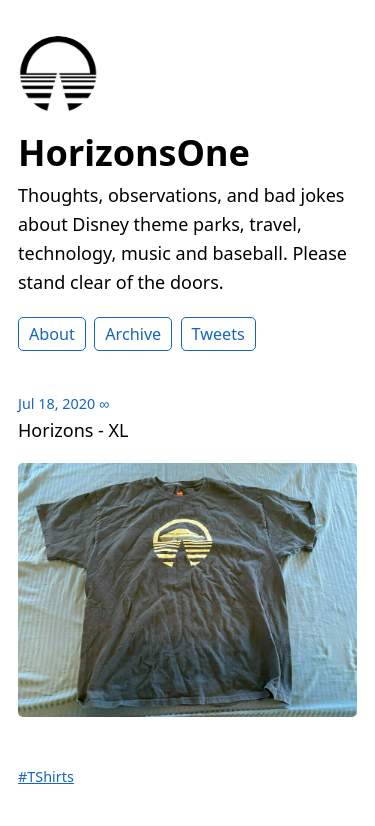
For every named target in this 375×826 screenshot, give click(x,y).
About (52, 334)
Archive (133, 334)
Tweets (218, 334)
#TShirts (46, 776)
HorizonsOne (134, 152)
